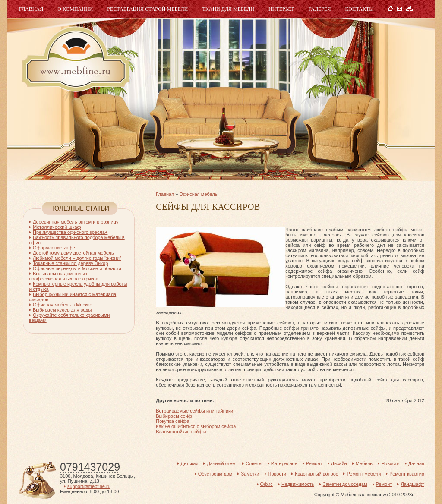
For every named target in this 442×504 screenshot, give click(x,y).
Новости (390, 463)
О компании (75, 9)
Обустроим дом (215, 474)
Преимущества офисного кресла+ (70, 232)
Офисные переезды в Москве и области (77, 268)
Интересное (284, 463)
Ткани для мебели (228, 9)
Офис (267, 484)
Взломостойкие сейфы (181, 432)
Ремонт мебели (364, 474)
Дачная (416, 463)
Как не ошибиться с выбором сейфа (196, 426)
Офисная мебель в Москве (63, 305)
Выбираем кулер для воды (62, 310)
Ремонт (314, 463)
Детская (190, 463)
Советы (254, 463)
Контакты (359, 9)
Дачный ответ (222, 463)
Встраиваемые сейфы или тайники (194, 411)
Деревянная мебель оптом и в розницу (76, 222)
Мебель (75, 59)
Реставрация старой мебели (147, 9)
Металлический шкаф (57, 227)
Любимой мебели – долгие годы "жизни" (77, 258)
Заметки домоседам (345, 484)
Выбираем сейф (174, 416)
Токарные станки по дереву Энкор (70, 263)
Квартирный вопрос (316, 474)
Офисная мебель (198, 194)
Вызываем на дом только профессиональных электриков (64, 276)
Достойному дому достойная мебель (73, 253)
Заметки (250, 474)
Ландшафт (412, 484)
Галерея (320, 9)
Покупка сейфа (173, 421)
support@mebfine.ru (89, 486)
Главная (31, 9)
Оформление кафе (54, 248)
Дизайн (339, 463)
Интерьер (281, 9)
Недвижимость (298, 484)
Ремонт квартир (407, 474)
